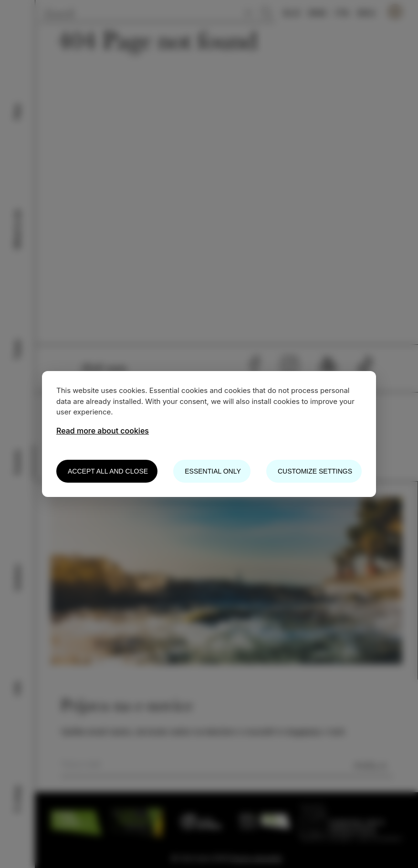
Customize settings (315, 471)
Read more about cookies (103, 431)
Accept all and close (108, 471)
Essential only (213, 471)
